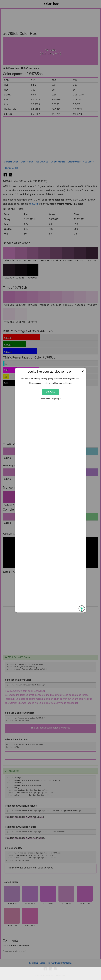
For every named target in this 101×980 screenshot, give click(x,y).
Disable (51, 392)
